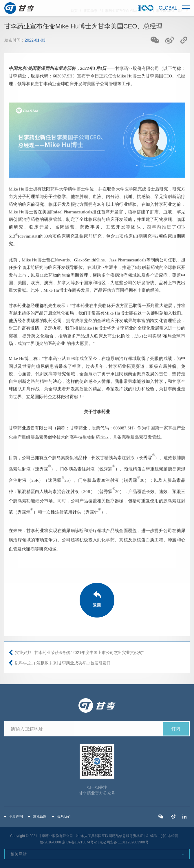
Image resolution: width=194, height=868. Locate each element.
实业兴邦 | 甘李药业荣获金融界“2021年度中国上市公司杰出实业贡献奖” (79, 653)
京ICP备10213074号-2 (79, 842)
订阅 (176, 729)
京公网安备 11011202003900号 (124, 842)
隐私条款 (40, 817)
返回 (97, 605)
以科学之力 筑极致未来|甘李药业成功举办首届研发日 (63, 663)
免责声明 (16, 817)
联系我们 (64, 817)
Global (168, 8)
